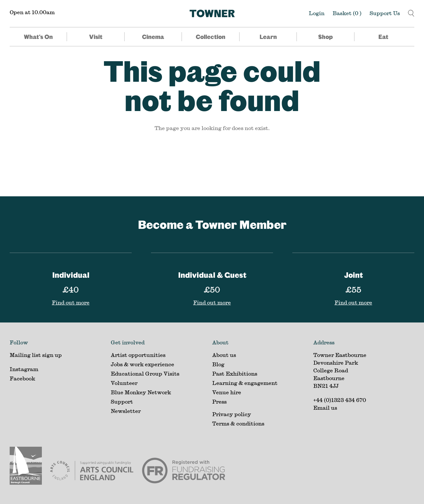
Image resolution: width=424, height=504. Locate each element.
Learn (268, 37)
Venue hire (227, 392)
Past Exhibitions (235, 373)
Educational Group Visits (145, 373)
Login (317, 13)
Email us (325, 408)
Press (219, 401)
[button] (411, 12)
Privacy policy (232, 414)
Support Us (385, 13)
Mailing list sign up (36, 355)
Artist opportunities (138, 355)
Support (122, 401)
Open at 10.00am (32, 12)
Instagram (24, 369)
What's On (38, 37)
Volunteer (124, 383)
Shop (325, 37)
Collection (211, 37)
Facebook (22, 378)
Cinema (153, 37)
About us (224, 355)
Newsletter (126, 411)
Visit (96, 37)
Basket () (347, 13)
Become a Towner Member (212, 224)
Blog (218, 364)
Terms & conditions (238, 423)
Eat (383, 37)
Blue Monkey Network (141, 392)
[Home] (212, 14)
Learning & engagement (245, 383)
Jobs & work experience (142, 364)
